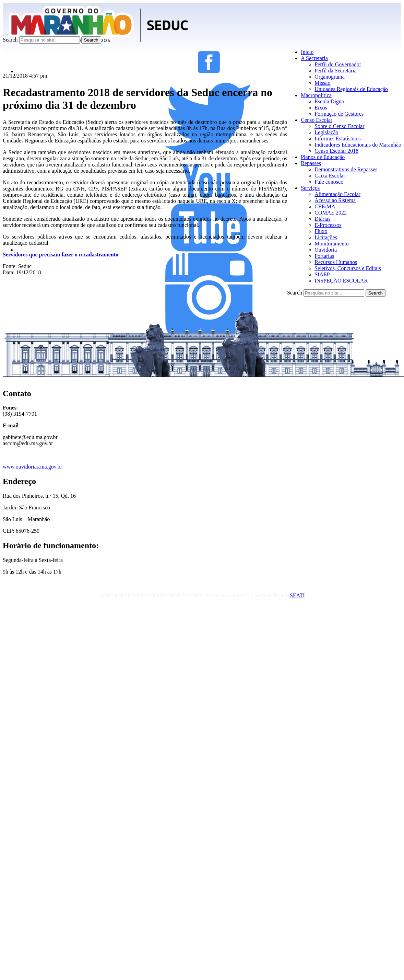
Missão (322, 83)
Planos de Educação (323, 157)
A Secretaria (314, 58)
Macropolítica (316, 95)
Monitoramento (332, 244)
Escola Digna (329, 101)
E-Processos (328, 225)
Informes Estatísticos (338, 139)
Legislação (326, 132)
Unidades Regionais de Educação (351, 89)
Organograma (330, 77)
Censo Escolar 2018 (336, 151)
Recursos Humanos (336, 262)
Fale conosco (329, 182)
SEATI (297, 595)
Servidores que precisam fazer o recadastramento (61, 255)
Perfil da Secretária (336, 71)
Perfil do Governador (338, 64)
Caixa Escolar (330, 176)
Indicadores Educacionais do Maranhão (358, 145)
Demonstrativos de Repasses (346, 169)
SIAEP (322, 274)
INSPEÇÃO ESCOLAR (341, 281)
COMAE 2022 (331, 213)
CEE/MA (325, 206)
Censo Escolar (317, 120)
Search (10, 40)
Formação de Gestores (339, 114)
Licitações (326, 237)
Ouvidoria (326, 250)
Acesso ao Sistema (335, 200)
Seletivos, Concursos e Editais (348, 268)
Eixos (321, 108)
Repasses (311, 163)
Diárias (322, 219)
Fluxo (321, 231)
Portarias (324, 256)
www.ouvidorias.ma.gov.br (32, 467)
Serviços (310, 188)
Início (307, 52)
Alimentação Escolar (337, 194)
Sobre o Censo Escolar (339, 126)
